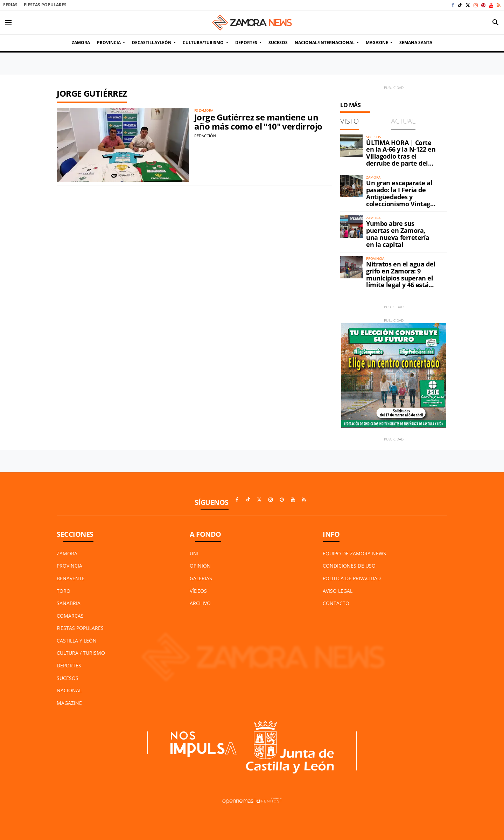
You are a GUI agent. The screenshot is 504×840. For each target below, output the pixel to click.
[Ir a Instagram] (476, 5)
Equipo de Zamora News (354, 553)
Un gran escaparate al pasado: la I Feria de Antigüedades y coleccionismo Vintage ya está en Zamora (400, 197)
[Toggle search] (496, 22)
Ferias (10, 5)
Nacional (69, 690)
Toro (64, 591)
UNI (194, 553)
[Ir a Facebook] (453, 5)
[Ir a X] (468, 5)
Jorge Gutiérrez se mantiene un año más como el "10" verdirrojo (258, 122)
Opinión (200, 566)
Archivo (200, 603)
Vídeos (198, 591)
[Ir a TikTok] (460, 5)
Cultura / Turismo (81, 653)
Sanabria (69, 603)
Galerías (201, 578)
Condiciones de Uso (349, 566)
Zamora (67, 553)
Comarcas (70, 616)
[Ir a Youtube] (491, 5)
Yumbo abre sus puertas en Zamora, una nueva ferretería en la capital (398, 234)
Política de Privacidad (352, 578)
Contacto (336, 603)
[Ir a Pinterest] (483, 5)
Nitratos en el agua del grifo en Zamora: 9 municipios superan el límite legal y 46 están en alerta (401, 278)
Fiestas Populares (45, 5)
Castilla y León (77, 641)
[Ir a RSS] (499, 5)
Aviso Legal (338, 591)
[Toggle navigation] (8, 22)
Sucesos (68, 678)
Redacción (205, 136)
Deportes (69, 665)
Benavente (71, 578)
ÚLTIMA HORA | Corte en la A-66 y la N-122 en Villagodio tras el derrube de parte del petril (401, 156)
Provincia (69, 566)
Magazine (69, 703)
